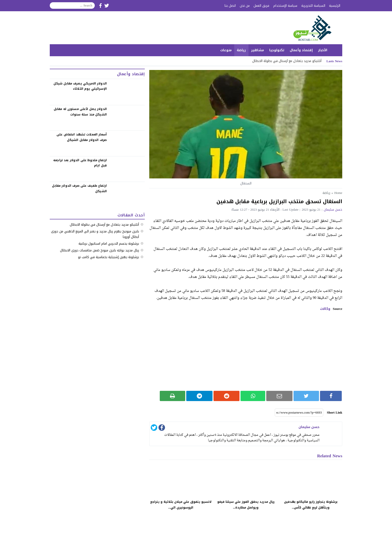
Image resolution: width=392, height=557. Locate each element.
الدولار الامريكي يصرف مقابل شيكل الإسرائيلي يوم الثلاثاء (80, 86)
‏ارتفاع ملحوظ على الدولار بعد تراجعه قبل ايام (80, 163)
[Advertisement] (246, 351)
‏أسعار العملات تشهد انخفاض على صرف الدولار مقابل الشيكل (82, 137)
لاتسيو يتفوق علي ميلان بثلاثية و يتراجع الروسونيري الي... (181, 505)
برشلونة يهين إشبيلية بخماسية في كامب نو (108, 257)
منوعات (226, 50)
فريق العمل (261, 6)
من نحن (245, 6)
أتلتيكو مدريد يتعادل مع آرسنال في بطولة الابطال (287, 61)
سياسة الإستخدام (285, 6)
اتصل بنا (230, 6)
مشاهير (257, 50)
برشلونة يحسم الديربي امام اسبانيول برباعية (109, 244)
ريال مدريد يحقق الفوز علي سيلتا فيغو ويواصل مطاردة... (246, 505)
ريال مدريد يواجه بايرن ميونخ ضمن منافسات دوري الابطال (99, 250)
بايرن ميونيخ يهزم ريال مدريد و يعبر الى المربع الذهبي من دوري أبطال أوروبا (95, 234)
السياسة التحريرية (313, 6)
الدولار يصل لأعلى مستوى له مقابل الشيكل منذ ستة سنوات (80, 112)
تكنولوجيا (277, 50)
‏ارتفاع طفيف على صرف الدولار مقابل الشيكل (79, 188)
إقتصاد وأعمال (301, 50)
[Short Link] (299, 413)
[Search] (72, 5)
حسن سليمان (333, 210)
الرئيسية (335, 6)
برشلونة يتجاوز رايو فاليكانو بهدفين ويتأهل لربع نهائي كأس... (311, 505)
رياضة (241, 50)
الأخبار (323, 50)
